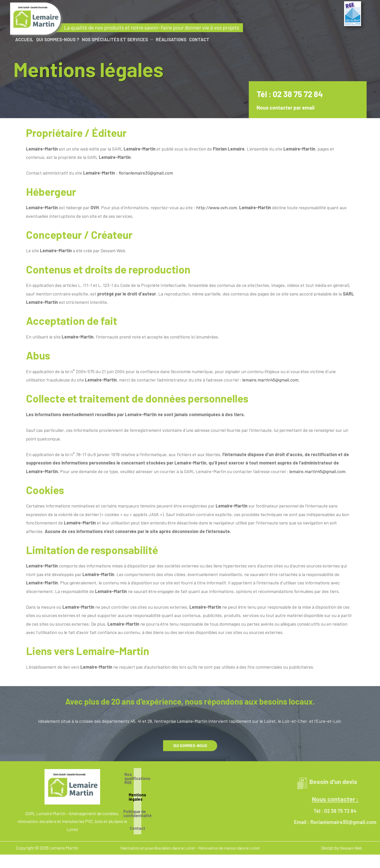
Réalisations (171, 39)
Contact (199, 39)
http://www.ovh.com (217, 207)
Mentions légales (188, 793)
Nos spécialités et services (115, 39)
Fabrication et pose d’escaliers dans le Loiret (155, 846)
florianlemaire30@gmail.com (146, 173)
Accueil (24, 39)
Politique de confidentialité (188, 807)
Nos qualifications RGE (188, 779)
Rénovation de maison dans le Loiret (233, 846)
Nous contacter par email (293, 108)
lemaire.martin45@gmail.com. (271, 380)
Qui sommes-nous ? (58, 39)
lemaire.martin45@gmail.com (317, 471)
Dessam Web (350, 846)
